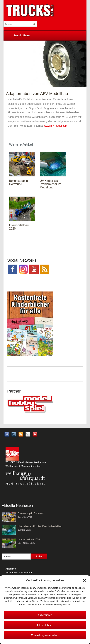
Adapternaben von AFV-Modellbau (37, 94)
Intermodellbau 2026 (29, 539)
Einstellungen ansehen (45, 635)
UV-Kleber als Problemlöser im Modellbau (50, 184)
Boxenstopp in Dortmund (18, 182)
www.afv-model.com (56, 126)
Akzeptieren (45, 615)
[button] (84, 580)
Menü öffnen (22, 35)
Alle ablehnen (45, 625)
